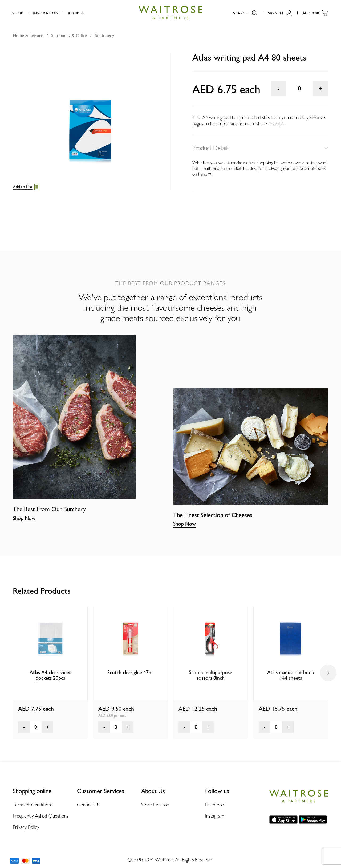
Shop (18, 13)
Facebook (214, 805)
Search (245, 13)
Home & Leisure (28, 35)
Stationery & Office (69, 35)
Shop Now (24, 518)
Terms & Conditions (33, 805)
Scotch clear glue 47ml (131, 672)
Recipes (76, 13)
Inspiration (46, 13)
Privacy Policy (26, 827)
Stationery (104, 35)
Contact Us (88, 805)
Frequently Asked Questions (41, 816)
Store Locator (155, 805)
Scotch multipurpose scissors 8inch (210, 675)
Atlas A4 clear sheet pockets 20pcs (50, 675)
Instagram (215, 816)
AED (315, 13)
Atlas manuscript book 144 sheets (291, 675)
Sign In (280, 13)
